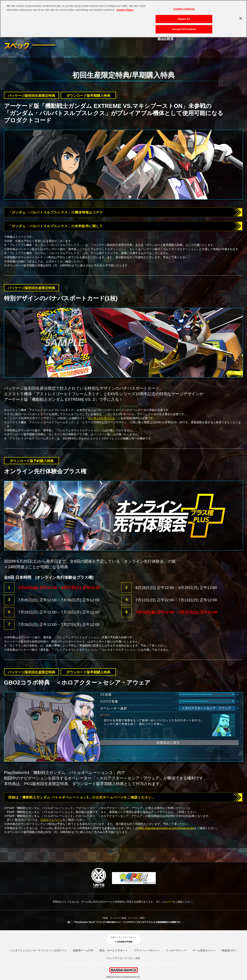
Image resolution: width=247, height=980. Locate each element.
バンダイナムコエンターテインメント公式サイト (38, 950)
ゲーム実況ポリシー (204, 950)
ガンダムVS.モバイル (101, 418)
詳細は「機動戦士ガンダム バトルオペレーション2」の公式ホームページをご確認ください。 (82, 797)
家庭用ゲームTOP (83, 950)
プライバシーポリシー (147, 950)
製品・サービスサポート (114, 950)
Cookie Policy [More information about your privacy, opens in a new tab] (125, 7)
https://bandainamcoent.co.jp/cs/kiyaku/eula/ (166, 828)
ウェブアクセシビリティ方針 (124, 958)
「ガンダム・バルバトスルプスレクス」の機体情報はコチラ (56, 212)
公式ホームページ (51, 820)
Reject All (184, 17)
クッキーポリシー (176, 950)
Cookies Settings (184, 6)
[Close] (241, 16)
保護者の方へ (229, 950)
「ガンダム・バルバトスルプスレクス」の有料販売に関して (56, 226)
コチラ (169, 902)
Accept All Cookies (184, 27)
